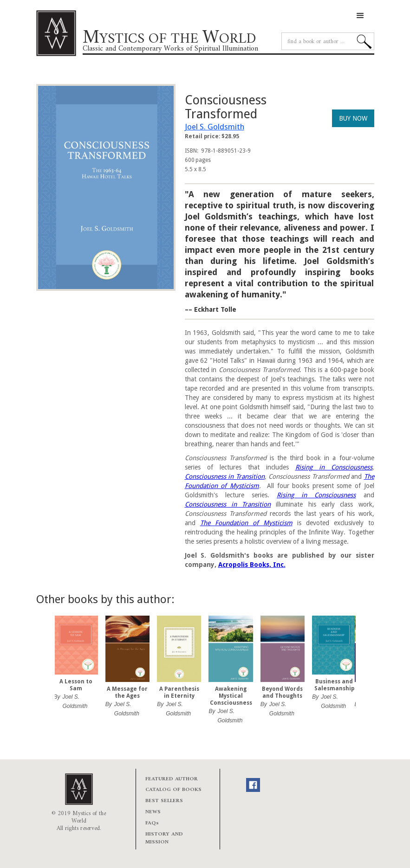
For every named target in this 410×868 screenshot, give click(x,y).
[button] (360, 18)
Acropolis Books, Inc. (252, 565)
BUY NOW (353, 118)
